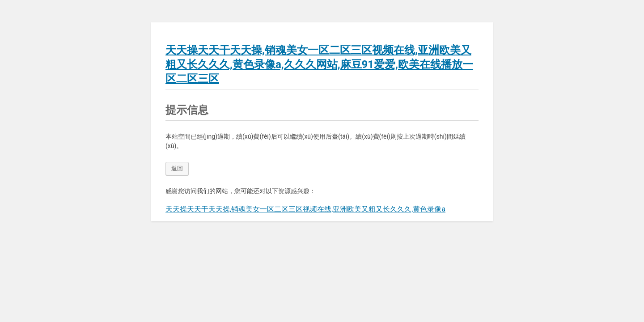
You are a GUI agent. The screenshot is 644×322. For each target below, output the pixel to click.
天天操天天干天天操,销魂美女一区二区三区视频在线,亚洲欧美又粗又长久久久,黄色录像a (305, 209)
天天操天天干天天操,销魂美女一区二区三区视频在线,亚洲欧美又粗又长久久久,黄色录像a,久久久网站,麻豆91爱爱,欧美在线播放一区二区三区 (319, 64)
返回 (177, 168)
